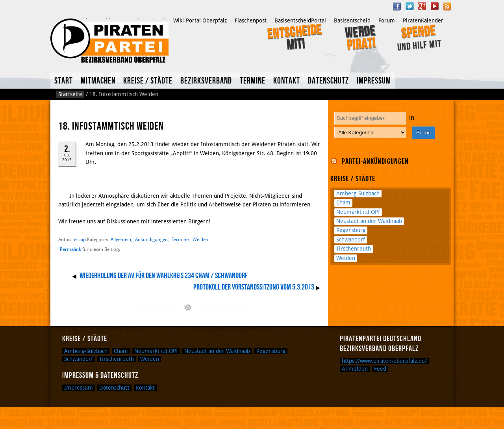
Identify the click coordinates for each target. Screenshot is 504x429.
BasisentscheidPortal (300, 20)
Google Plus (422, 6)
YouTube (435, 6)
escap (80, 239)
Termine (253, 81)
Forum (387, 20)
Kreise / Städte (148, 81)
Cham (343, 202)
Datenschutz (328, 81)
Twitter (409, 6)
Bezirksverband (206, 81)
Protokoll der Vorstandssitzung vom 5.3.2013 (254, 287)
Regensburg (351, 230)
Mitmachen (98, 81)
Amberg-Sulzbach (358, 193)
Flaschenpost (251, 20)
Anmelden (355, 369)
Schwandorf (351, 240)
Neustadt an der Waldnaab (369, 221)
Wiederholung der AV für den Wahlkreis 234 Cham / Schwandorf (164, 276)
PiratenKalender (423, 20)
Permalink (70, 249)
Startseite (70, 94)
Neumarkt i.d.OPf (358, 212)
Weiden (200, 239)
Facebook (397, 6)
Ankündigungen (151, 239)
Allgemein (121, 239)
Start (64, 81)
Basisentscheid (352, 20)
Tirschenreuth (354, 249)
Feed (380, 369)
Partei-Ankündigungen (375, 162)
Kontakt (287, 81)
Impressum (374, 81)
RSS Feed (447, 6)
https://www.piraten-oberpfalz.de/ (384, 361)
